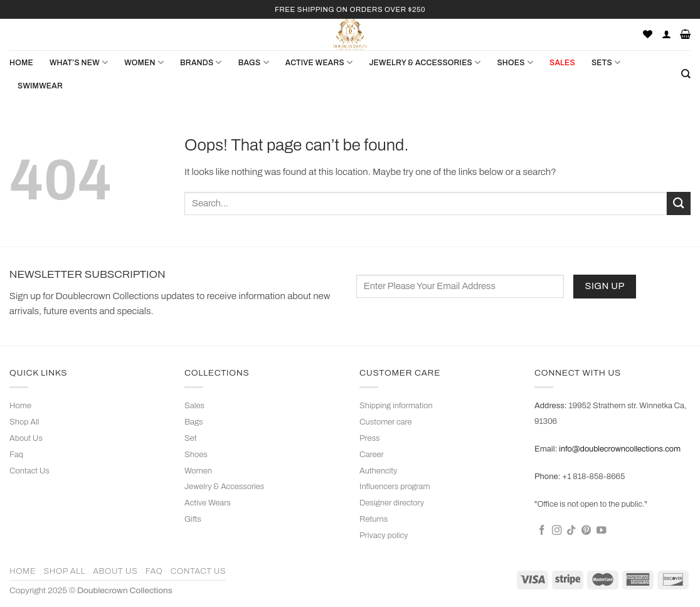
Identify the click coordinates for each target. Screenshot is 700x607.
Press (370, 438)
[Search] (686, 74)
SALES (562, 63)
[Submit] (679, 203)
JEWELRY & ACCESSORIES (425, 62)
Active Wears (208, 503)
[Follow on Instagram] (557, 531)
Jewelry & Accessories (224, 487)
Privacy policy (384, 536)
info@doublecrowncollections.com (620, 449)
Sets (606, 62)
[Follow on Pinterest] (586, 531)
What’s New (79, 62)
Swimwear (40, 86)
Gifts (193, 519)
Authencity (379, 471)
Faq (16, 455)
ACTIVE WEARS (319, 62)
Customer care (386, 422)
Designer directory (392, 503)
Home (21, 63)
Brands (201, 62)
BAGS (254, 62)
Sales (194, 406)
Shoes (196, 455)
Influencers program (395, 487)
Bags (194, 422)
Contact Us (29, 471)
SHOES (515, 62)
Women (198, 471)
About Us (26, 438)
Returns (374, 519)
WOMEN (144, 62)
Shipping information (396, 406)
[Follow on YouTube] (602, 531)
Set (191, 438)
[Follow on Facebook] (542, 531)
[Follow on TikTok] (571, 531)
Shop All (24, 422)
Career (372, 455)
